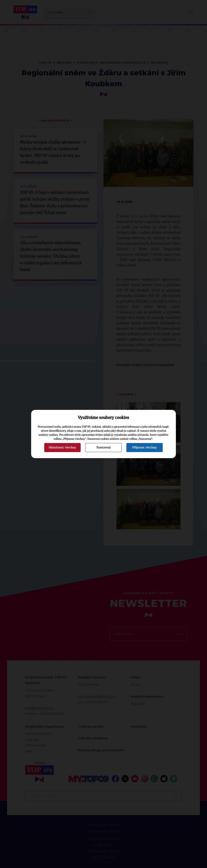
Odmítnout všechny (62, 447)
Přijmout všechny (144, 447)
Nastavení (103, 447)
